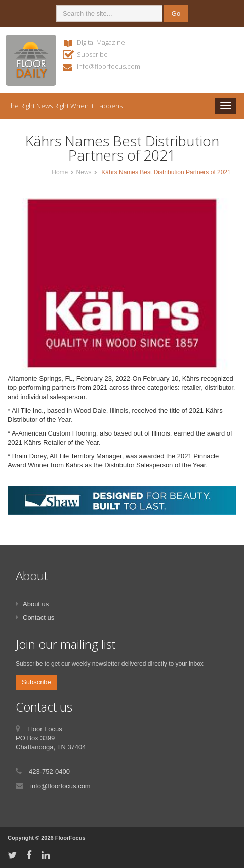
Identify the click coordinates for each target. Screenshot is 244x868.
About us (36, 604)
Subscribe (92, 54)
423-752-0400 (49, 772)
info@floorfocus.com (109, 66)
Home (60, 172)
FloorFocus (70, 838)
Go (176, 13)
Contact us (38, 618)
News (84, 172)
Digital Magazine (101, 42)
